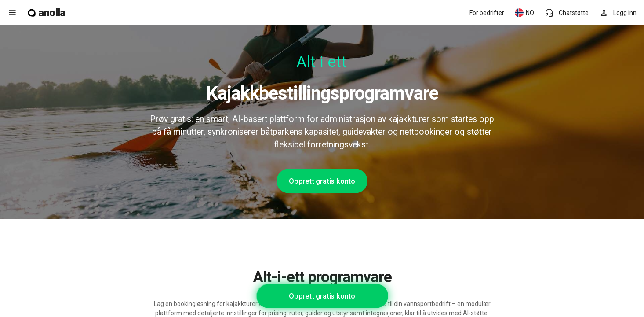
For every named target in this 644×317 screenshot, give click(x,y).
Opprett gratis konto (322, 181)
